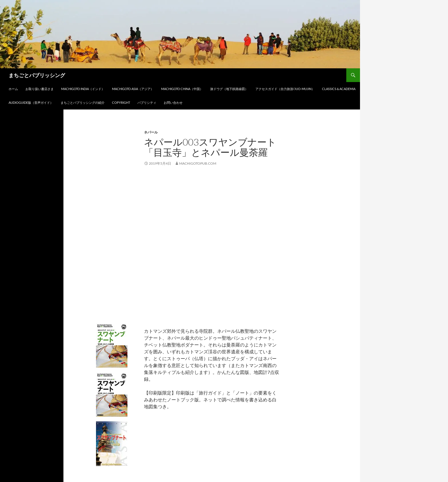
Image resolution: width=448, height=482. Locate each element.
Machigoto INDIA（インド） (83, 89)
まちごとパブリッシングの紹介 (83, 102)
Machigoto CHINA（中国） (182, 89)
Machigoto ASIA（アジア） (133, 89)
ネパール (151, 132)
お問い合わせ (173, 102)
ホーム (13, 89)
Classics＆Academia (339, 89)
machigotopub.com (198, 163)
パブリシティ (147, 102)
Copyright (121, 102)
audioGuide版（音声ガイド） (31, 102)
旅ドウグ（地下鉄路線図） (229, 89)
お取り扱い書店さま (40, 89)
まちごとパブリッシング (37, 75)
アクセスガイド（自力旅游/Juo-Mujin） (285, 89)
